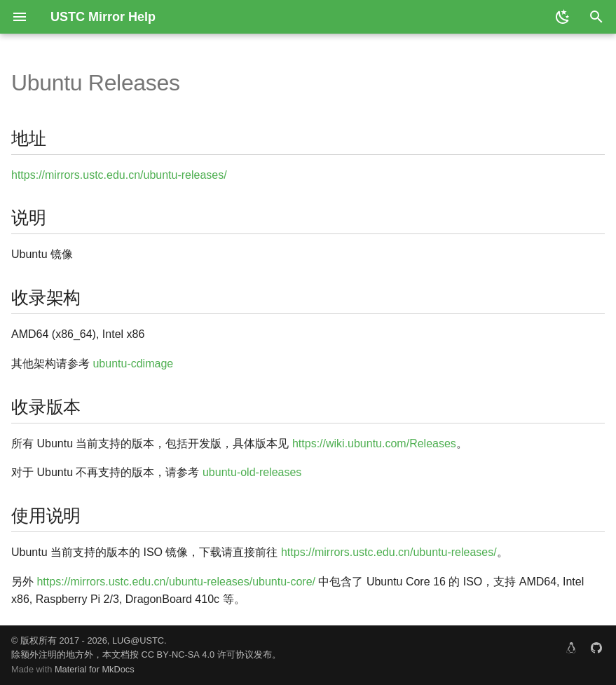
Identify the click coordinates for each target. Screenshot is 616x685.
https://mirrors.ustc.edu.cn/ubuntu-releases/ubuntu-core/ (176, 582)
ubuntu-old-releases (252, 472)
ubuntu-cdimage (133, 364)
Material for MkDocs (95, 669)
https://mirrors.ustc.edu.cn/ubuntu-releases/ (119, 175)
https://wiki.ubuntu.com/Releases (374, 443)
